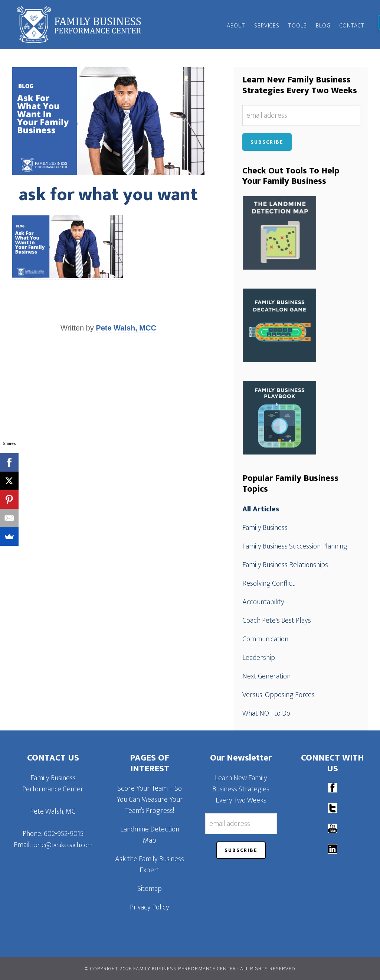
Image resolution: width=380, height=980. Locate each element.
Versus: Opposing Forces (279, 695)
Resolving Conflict (268, 583)
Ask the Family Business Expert (150, 865)
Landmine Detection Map (150, 835)
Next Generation (266, 676)
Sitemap (150, 889)
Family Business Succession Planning (295, 546)
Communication (265, 639)
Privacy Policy (150, 907)
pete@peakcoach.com (62, 845)
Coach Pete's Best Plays (277, 621)
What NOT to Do (266, 713)
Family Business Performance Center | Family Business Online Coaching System (79, 25)
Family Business (265, 528)
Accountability (263, 602)
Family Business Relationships (285, 565)
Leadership (259, 658)
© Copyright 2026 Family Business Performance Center (160, 969)
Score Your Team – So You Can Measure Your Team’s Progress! (150, 800)
